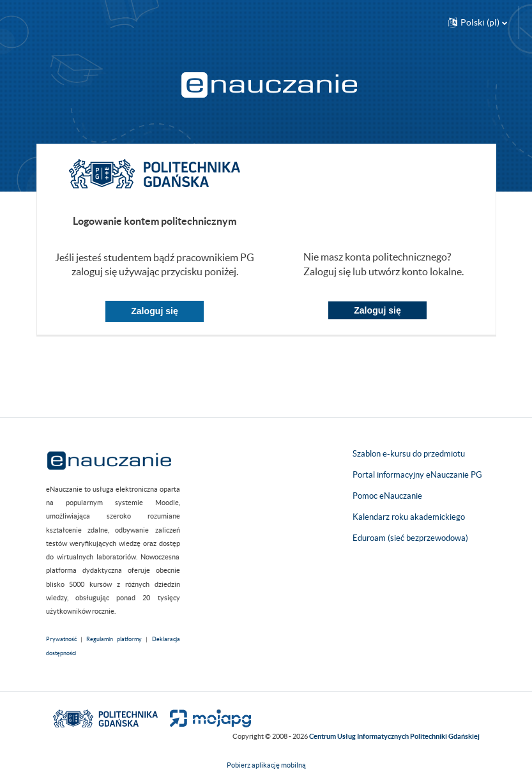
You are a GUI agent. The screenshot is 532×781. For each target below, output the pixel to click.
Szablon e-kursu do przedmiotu (409, 454)
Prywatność (61, 639)
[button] (478, 22)
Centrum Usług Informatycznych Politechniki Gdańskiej (394, 736)
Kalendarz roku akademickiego (409, 517)
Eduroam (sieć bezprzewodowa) (410, 538)
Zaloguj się (155, 311)
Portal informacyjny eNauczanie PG (417, 475)
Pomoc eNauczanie (387, 496)
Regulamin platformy (114, 639)
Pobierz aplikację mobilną (266, 765)
